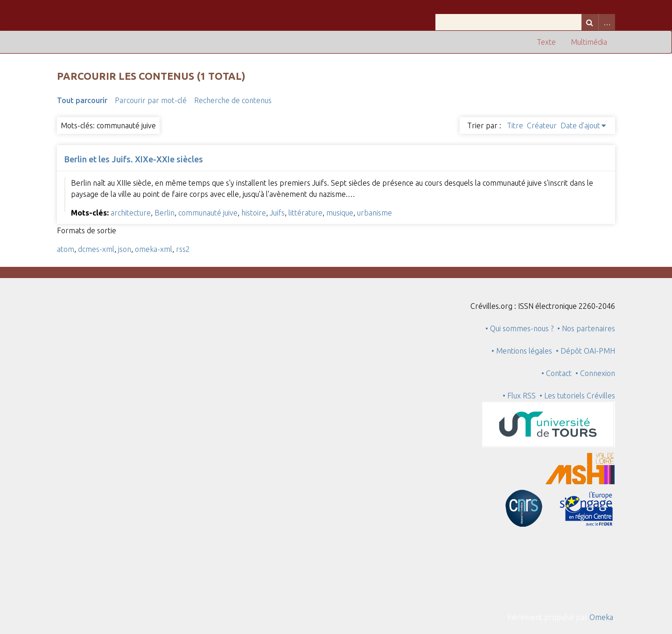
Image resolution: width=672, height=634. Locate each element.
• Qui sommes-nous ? (519, 328)
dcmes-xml (96, 249)
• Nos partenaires (586, 328)
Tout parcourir (82, 100)
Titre (515, 125)
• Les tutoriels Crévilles (577, 396)
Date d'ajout (580, 125)
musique (340, 213)
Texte (546, 42)
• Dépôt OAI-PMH (585, 351)
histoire (254, 213)
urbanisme (374, 213)
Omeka (601, 617)
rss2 (183, 249)
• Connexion (595, 373)
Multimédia (589, 42)
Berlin (164, 213)
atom (66, 249)
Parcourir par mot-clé (151, 100)
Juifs (277, 213)
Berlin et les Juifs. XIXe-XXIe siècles (134, 159)
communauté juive (208, 213)
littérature (305, 213)
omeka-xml (154, 249)
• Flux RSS (519, 396)
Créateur (542, 125)
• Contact (558, 373)
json (125, 249)
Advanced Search (607, 22)
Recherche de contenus (233, 100)
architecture (131, 213)
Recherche (590, 22)
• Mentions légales (522, 351)
